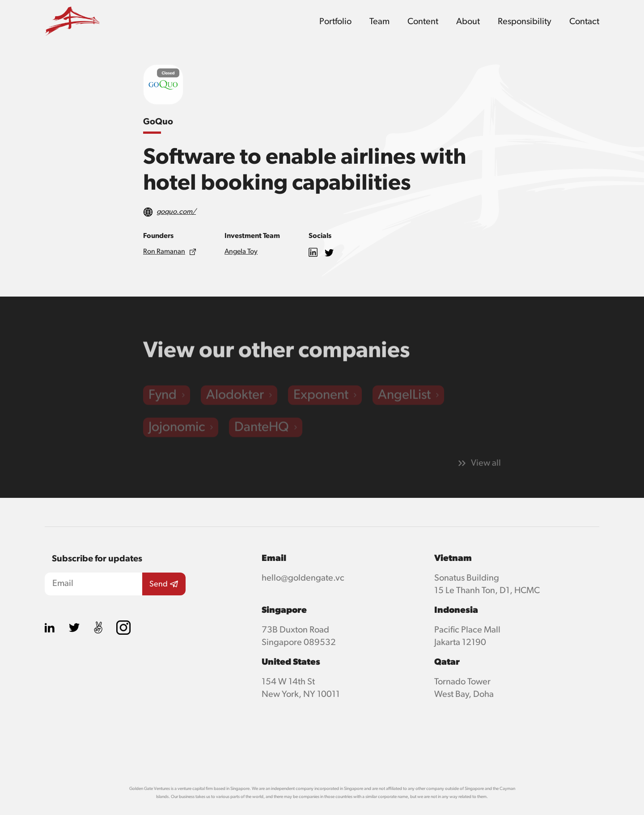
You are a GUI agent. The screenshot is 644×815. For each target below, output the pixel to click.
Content (423, 21)
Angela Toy (241, 252)
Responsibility (525, 21)
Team (379, 21)
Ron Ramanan (164, 252)
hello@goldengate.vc (303, 578)
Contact (584, 21)
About (468, 21)
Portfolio (335, 21)
